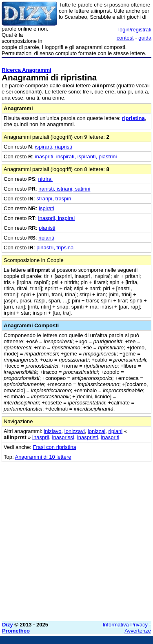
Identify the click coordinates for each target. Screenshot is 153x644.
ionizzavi (75, 431)
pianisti (47, 228)
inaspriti (110, 437)
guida (145, 38)
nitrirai (45, 179)
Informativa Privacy (125, 625)
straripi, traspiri (54, 199)
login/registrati (135, 30)
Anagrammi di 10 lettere (43, 457)
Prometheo (16, 631)
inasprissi (63, 437)
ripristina (133, 118)
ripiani (116, 431)
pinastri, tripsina (55, 248)
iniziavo (52, 431)
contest (125, 38)
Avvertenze (138, 631)
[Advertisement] (76, 539)
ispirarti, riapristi (54, 147)
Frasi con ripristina (55, 447)
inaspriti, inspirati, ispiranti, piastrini (76, 157)
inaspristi (88, 437)
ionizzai (96, 431)
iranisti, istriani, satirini (64, 189)
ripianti (46, 238)
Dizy (8, 625)
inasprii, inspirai (57, 218)
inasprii (41, 437)
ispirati (47, 208)
